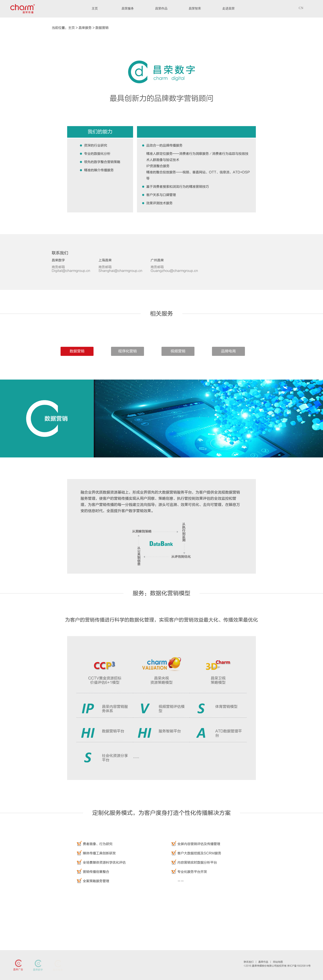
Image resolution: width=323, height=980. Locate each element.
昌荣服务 (85, 28)
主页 (71, 28)
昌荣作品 (263, 962)
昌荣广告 (18, 969)
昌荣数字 (38, 970)
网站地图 (278, 962)
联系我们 (249, 962)
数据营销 (102, 28)
